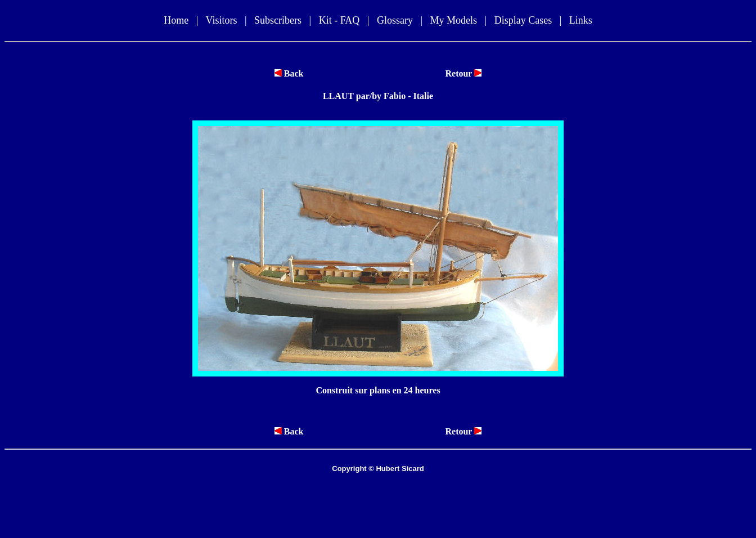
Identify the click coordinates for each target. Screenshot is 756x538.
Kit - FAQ (339, 20)
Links (581, 20)
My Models (454, 20)
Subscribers (278, 20)
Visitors (221, 20)
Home (176, 20)
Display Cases (523, 20)
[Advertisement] (378, 505)
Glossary (395, 20)
